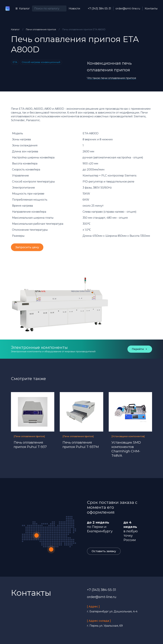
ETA (15, 62)
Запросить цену (27, 247)
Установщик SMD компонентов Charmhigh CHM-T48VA (126, 449)
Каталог (16, 30)
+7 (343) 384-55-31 (99, 8)
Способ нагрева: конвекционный (41, 62)
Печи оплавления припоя (41, 30)
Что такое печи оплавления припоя (112, 78)
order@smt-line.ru (128, 8)
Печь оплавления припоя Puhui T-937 (30, 445)
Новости (74, 8)
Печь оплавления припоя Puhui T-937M (81, 445)
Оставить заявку (104, 551)
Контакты (151, 8)
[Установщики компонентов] (128, 436)
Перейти (140, 349)
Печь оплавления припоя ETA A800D (84, 30)
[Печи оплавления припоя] (29, 436)
